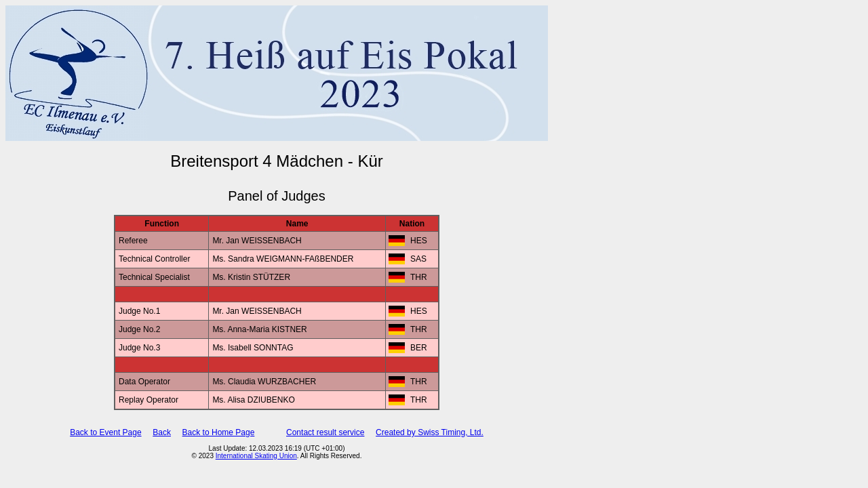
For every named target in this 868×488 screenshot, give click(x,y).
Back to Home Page (219, 432)
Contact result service (325, 432)
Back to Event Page (105, 432)
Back (162, 432)
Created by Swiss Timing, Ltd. (430, 432)
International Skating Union (256, 456)
